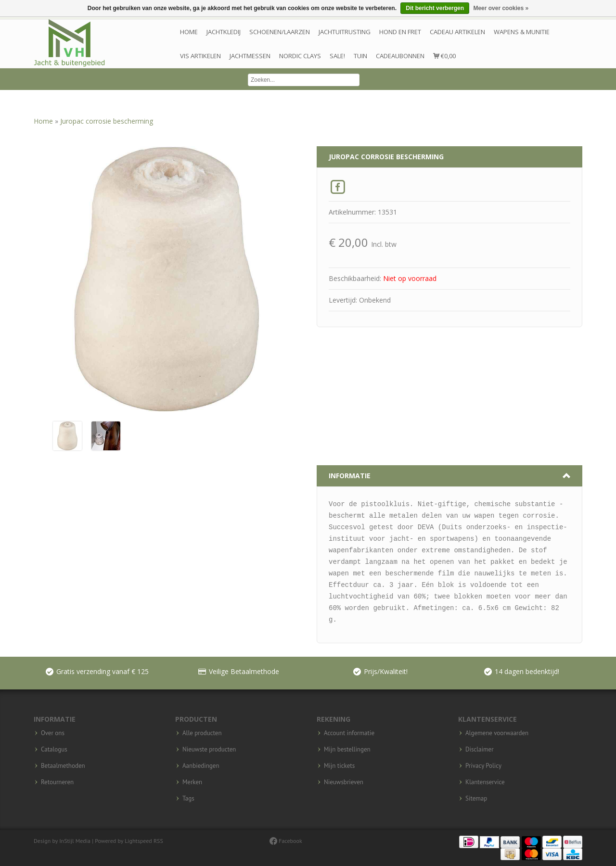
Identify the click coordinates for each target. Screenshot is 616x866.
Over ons (53, 733)
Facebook (286, 841)
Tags (188, 799)
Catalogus (54, 750)
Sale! (337, 56)
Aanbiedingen (201, 766)
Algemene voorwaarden (497, 733)
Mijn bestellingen (347, 750)
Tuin (360, 56)
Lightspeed (138, 841)
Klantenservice (485, 782)
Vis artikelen (200, 56)
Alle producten (202, 733)
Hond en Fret (400, 32)
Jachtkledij (224, 32)
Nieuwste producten (209, 750)
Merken (192, 782)
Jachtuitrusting (345, 32)
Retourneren (57, 782)
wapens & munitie (522, 32)
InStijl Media (75, 841)
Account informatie (349, 733)
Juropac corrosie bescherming (107, 121)
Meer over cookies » (501, 8)
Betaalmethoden (63, 766)
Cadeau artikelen (457, 32)
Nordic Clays (300, 56)
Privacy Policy (483, 766)
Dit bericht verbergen (435, 8)
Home (189, 32)
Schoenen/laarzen (280, 32)
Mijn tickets (339, 766)
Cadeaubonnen (400, 56)
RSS (158, 841)
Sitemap (476, 799)
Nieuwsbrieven (344, 782)
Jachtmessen (250, 56)
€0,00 (444, 56)
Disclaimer (480, 750)
